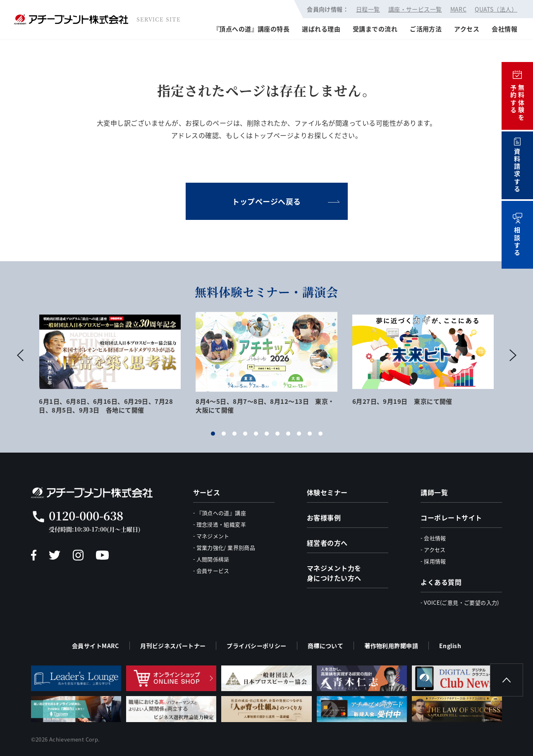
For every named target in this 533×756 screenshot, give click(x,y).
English (450, 646)
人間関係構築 (213, 559)
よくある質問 (441, 582)
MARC (459, 9)
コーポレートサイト (451, 518)
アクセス (467, 29)
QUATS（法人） (496, 9)
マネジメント (213, 536)
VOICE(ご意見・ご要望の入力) (461, 602)
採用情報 (435, 561)
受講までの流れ (375, 29)
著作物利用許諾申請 (391, 646)
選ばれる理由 (321, 29)
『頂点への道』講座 (221, 513)
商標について (326, 646)
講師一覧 (434, 492)
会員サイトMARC (96, 646)
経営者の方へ (327, 543)
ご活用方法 (426, 29)
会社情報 (504, 29)
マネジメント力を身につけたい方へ (334, 573)
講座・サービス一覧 (415, 9)
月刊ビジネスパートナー (173, 646)
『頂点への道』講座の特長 (251, 29)
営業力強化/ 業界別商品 (226, 547)
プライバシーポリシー (256, 646)
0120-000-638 (86, 515)
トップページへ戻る (266, 201)
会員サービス (213, 571)
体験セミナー (327, 492)
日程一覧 (368, 9)
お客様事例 (324, 518)
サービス (207, 492)
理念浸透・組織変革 (221, 524)
